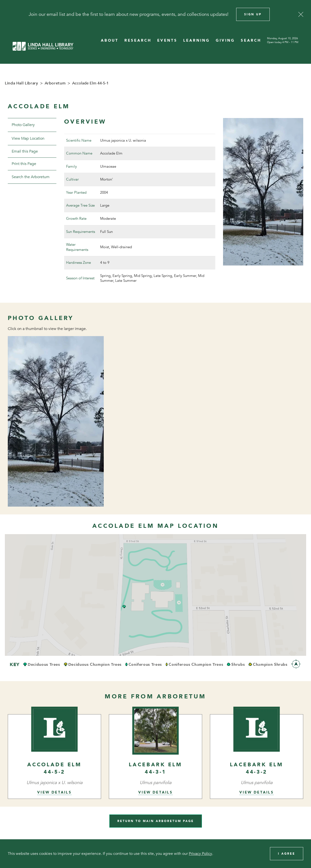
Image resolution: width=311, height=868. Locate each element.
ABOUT (110, 41)
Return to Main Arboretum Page (156, 821)
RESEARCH (138, 41)
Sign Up (253, 14)
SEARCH (251, 41)
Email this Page (25, 151)
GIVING (225, 41)
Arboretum (55, 83)
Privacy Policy (200, 854)
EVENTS (167, 41)
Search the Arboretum (31, 177)
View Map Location (28, 138)
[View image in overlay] (56, 421)
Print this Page (24, 164)
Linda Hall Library (22, 83)
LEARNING (197, 41)
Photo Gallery (23, 125)
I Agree (287, 854)
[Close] (301, 14)
